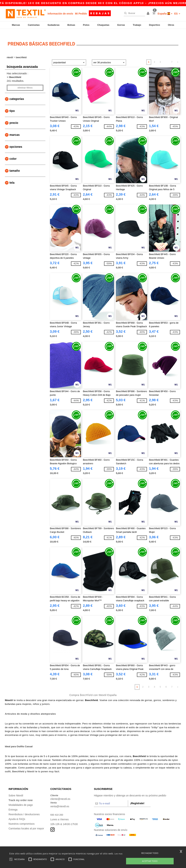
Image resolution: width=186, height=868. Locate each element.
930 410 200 (57, 809)
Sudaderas (53, 25)
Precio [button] (14, 117)
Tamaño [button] (15, 165)
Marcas (16, 25)
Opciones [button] (16, 141)
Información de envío (60, 14)
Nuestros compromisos (22, 818)
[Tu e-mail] (111, 798)
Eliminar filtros (25, 82)
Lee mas (119, 854)
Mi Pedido (81, 14)
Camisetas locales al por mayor (26, 823)
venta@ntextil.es (60, 801)
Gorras (121, 25)
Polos (86, 25)
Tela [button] (12, 177)
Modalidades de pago (21, 799)
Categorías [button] (17, 93)
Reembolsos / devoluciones (24, 809)
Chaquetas (103, 25)
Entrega (13, 804)
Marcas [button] (15, 129)
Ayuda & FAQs (17, 814)
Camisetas (34, 25)
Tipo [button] (12, 105)
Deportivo (154, 25)
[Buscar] (133, 13)
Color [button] (13, 153)
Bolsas (71, 25)
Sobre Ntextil (16, 790)
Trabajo (137, 25)
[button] (149, 14)
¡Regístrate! (137, 798)
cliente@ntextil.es (60, 793)
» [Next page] (178, 57)
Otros (171, 25)
